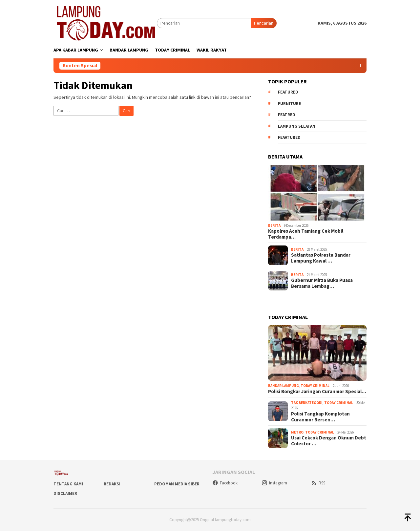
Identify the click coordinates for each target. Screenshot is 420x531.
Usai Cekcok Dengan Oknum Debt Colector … (329, 441)
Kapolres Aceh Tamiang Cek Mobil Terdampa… (306, 234)
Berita (274, 225)
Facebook (225, 483)
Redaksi (112, 484)
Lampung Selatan (297, 126)
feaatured (289, 137)
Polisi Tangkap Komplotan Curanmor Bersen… (320, 417)
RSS (318, 483)
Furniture (289, 104)
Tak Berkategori (307, 403)
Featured (288, 92)
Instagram (274, 483)
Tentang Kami (68, 484)
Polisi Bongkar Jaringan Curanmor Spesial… (317, 392)
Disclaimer (65, 493)
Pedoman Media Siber (177, 484)
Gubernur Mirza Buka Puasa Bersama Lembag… (322, 283)
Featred (287, 115)
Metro (297, 432)
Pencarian (264, 23)
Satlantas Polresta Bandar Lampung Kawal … (321, 258)
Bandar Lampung (283, 386)
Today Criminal (315, 386)
